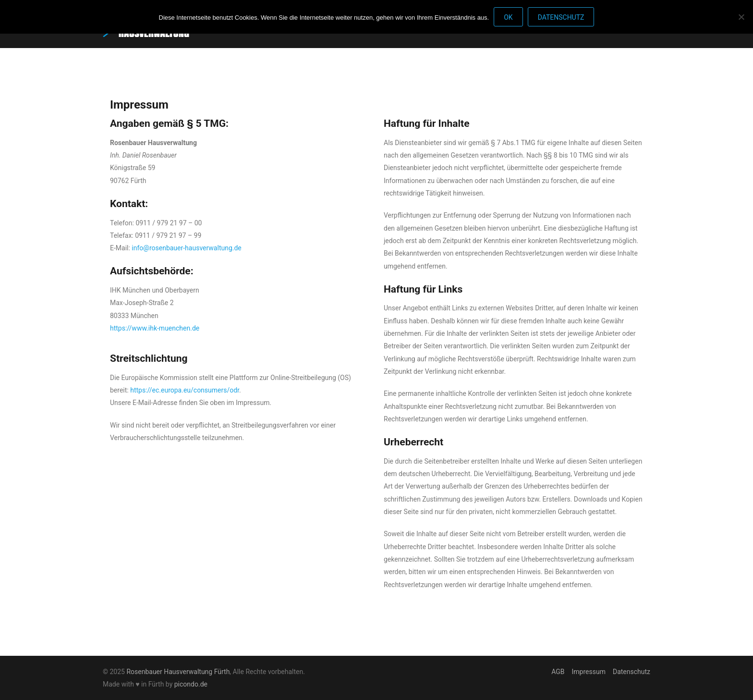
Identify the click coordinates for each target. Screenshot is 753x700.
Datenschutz (632, 672)
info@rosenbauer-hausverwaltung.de (186, 248)
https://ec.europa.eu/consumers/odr (185, 390)
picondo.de (191, 684)
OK (508, 17)
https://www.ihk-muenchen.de (155, 328)
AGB (558, 672)
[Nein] (741, 17)
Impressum (589, 672)
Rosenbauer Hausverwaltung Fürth (178, 672)
